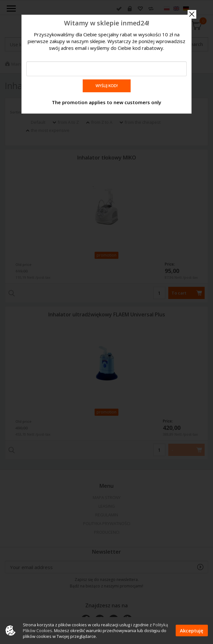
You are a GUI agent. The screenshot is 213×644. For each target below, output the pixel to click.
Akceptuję (192, 630)
